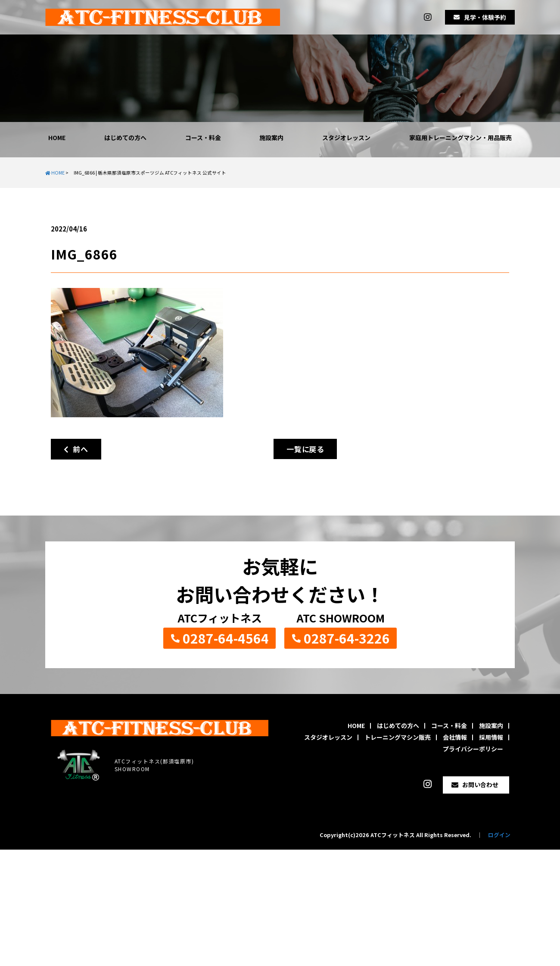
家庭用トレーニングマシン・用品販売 (460, 138)
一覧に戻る (305, 449)
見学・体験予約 (485, 17)
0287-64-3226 (347, 638)
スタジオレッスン (346, 138)
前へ (76, 449)
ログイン (499, 835)
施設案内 (271, 138)
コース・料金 (203, 138)
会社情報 (455, 737)
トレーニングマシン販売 (398, 737)
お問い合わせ (480, 785)
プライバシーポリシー (473, 749)
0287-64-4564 (226, 638)
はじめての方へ (125, 138)
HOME (57, 138)
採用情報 (491, 737)
